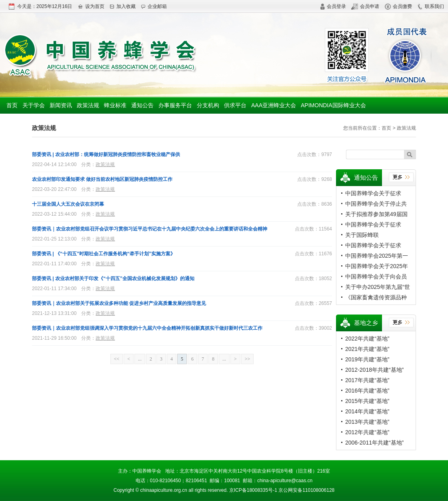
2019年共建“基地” (367, 359)
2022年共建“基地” (367, 339)
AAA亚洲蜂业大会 (274, 105)
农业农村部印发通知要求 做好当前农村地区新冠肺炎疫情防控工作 (102, 179)
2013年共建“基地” (367, 422)
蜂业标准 (115, 105)
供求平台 (235, 105)
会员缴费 (398, 6)
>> (248, 359)
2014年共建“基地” (367, 411)
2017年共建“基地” (367, 380)
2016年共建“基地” (367, 391)
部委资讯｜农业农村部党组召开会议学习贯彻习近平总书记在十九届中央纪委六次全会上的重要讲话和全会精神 (150, 229)
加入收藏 (123, 6)
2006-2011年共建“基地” (374, 443)
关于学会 (34, 105)
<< (117, 359)
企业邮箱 (154, 6)
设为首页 (91, 6)
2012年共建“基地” (367, 432)
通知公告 (142, 105)
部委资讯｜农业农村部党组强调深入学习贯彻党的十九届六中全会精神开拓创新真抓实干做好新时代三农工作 (147, 328)
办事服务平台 (175, 105)
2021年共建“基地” (367, 349)
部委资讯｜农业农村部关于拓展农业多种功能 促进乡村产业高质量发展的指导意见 (119, 303)
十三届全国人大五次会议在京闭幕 (68, 204)
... (140, 359)
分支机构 (208, 105)
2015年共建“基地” (367, 401)
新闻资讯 (61, 105)
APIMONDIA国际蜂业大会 (333, 105)
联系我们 (431, 6)
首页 (12, 105)
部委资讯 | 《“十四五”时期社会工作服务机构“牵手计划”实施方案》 (104, 254)
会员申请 (365, 6)
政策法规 (88, 105)
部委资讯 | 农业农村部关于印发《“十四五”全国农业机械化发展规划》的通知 (113, 279)
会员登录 (333, 6)
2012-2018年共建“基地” (374, 370)
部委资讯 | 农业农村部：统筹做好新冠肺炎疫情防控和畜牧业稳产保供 (106, 154)
